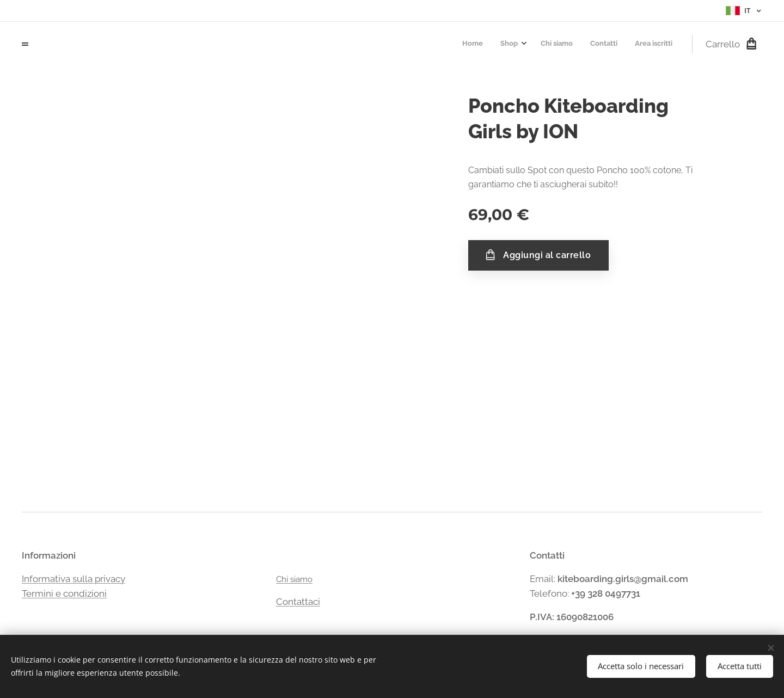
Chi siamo (294, 579)
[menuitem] (600, 44)
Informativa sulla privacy (73, 579)
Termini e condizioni (64, 593)
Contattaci (298, 602)
